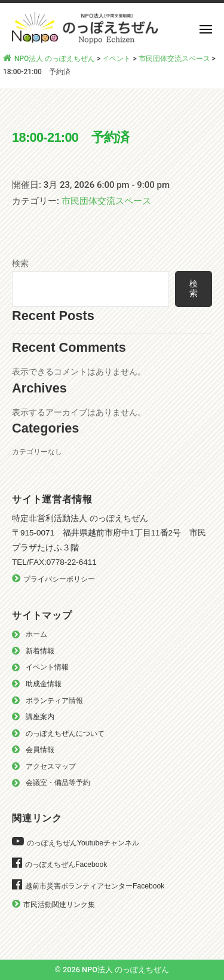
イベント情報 (47, 667)
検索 (20, 263)
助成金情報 (44, 684)
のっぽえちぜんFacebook (66, 865)
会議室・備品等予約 (58, 783)
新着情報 (40, 651)
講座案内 (40, 717)
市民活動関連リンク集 (59, 905)
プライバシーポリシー (59, 579)
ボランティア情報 (54, 701)
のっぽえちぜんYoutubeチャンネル (83, 843)
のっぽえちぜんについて (65, 734)
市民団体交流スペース (106, 201)
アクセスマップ (51, 766)
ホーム (36, 634)
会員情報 (40, 750)
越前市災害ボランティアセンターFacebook (95, 886)
